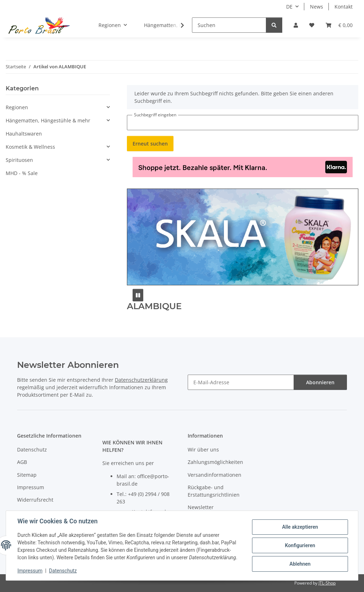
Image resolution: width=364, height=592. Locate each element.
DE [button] (289, 7)
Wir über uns (203, 450)
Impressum (30, 571)
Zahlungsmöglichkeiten (215, 462)
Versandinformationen (215, 475)
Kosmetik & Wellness (30, 147)
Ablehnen (300, 564)
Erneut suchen (150, 144)
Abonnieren (320, 382)
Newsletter (201, 507)
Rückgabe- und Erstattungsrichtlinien (214, 491)
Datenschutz (63, 571)
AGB (22, 462)
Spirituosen (19, 160)
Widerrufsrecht (35, 500)
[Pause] (138, 295)
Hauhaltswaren (24, 134)
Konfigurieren (300, 545)
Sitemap (27, 475)
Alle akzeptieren (300, 527)
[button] (296, 25)
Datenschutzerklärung (141, 380)
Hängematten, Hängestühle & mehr (48, 120)
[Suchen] (229, 25)
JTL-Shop (327, 583)
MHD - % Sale (22, 173)
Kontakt (344, 7)
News (317, 7)
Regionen (17, 107)
